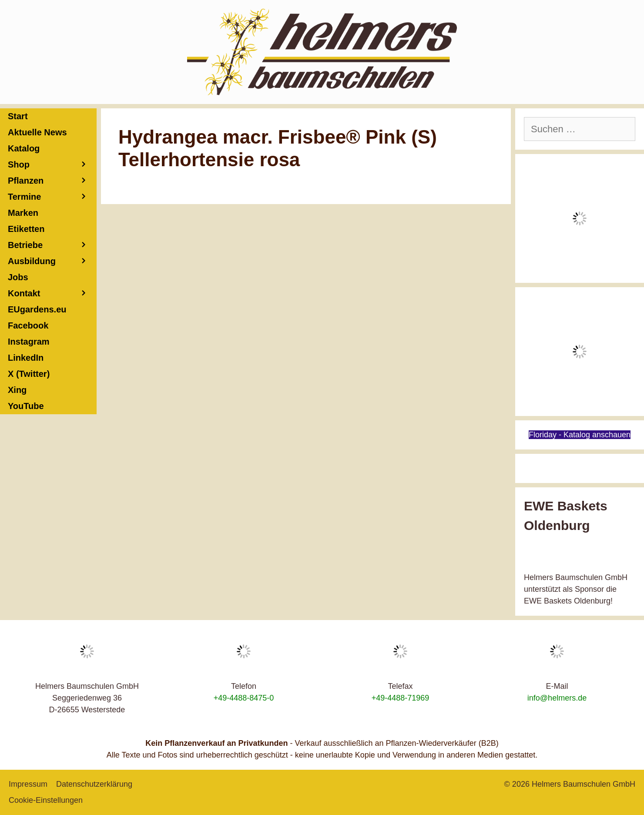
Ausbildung (52, 261)
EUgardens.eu (37, 309)
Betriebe (52, 245)
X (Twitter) (29, 374)
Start (18, 116)
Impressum (28, 784)
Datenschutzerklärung (94, 784)
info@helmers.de (557, 698)
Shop (52, 165)
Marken (23, 213)
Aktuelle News (37, 132)
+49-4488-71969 (401, 698)
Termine (52, 197)
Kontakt (52, 293)
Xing (17, 390)
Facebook (28, 325)
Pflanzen (52, 181)
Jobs (18, 277)
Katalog (24, 148)
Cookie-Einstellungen (46, 800)
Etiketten (26, 229)
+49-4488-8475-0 (244, 698)
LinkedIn (26, 358)
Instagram (29, 342)
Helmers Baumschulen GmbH (584, 784)
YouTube (26, 406)
